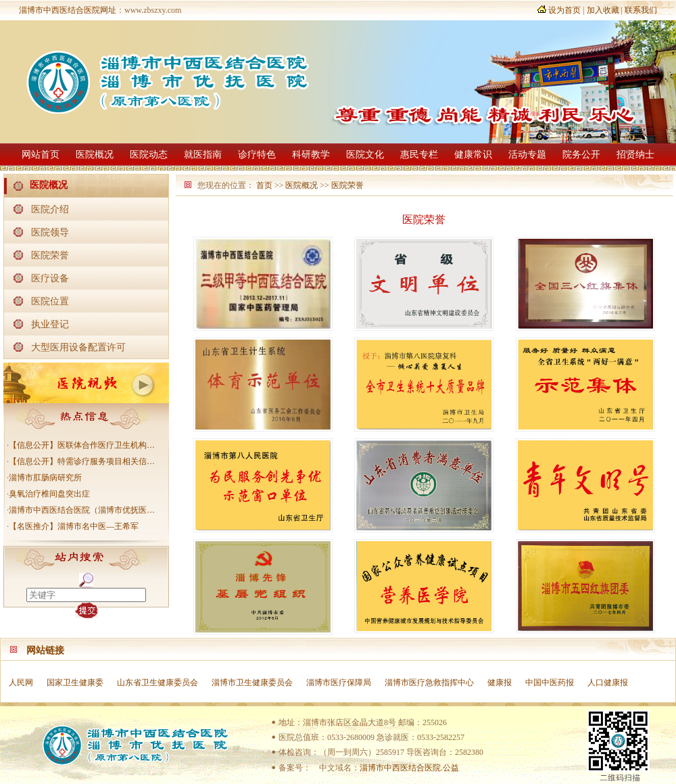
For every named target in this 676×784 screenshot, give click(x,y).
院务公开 (581, 155)
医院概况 (95, 155)
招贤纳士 (635, 155)
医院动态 (149, 155)
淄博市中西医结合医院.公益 (409, 768)
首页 (264, 185)
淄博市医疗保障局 (339, 683)
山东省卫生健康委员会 (158, 683)
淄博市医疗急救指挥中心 (429, 683)
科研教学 (311, 155)
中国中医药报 (550, 683)
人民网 (21, 683)
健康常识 (473, 155)
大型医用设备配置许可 (78, 347)
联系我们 (641, 10)
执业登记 (50, 324)
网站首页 (41, 155)
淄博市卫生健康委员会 (252, 683)
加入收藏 (603, 10)
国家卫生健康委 (75, 683)
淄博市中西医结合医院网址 (68, 10)
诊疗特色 (257, 155)
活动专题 (527, 155)
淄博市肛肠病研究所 (45, 478)
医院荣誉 (50, 255)
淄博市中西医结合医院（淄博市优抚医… (82, 510)
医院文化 (365, 155)
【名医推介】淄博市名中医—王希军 (74, 526)
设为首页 (564, 10)
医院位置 (50, 301)
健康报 (500, 683)
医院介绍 (50, 209)
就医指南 (203, 155)
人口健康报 (608, 683)
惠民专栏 (419, 155)
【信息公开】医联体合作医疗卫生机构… (82, 445)
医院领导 (50, 232)
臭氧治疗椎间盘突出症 (49, 494)
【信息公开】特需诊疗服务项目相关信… (82, 461)
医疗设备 (50, 278)
